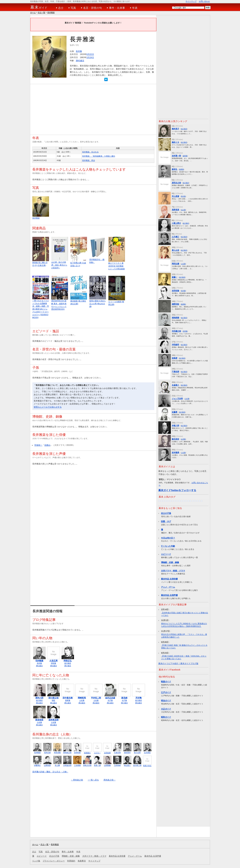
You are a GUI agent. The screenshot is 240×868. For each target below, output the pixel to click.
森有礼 (175, 169)
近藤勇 (175, 412)
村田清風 (57, 753)
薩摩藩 (68, 700)
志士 (61, 8)
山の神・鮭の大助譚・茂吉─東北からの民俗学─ (59, 265)
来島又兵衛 (87, 765)
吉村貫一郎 (176, 156)
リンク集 (36, 861)
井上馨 (57, 765)
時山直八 (127, 765)
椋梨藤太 (87, 753)
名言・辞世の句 (92, 8)
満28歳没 (96, 703)
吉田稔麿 (107, 753)
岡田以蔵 (175, 264)
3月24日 (90, 57)
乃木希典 (117, 765)
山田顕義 (107, 765)
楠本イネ (175, 142)
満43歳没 (80, 61)
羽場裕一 (38, 445)
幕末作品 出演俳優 (169, 579)
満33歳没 (39, 725)
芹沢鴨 (138, 698)
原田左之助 (176, 183)
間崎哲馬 (82, 698)
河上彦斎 (175, 196)
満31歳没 (68, 703)
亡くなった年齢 (168, 546)
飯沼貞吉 (175, 439)
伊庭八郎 (175, 426)
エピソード (166, 554)
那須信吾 (39, 720)
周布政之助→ (109, 780)
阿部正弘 (68, 661)
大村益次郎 (67, 765)
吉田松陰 (77, 753)
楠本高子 (175, 129)
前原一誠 (97, 765)
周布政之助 (67, 753)
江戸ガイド (166, 692)
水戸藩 (110, 700)
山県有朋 (47, 765)
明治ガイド (166, 701)
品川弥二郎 (137, 765)
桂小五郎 (137, 753)
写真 (73, 8)
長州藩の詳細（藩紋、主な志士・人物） (50, 772)
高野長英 (175, 210)
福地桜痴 (175, 318)
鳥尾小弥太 (147, 766)
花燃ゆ (47, 445)
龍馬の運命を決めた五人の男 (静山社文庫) (98, 304)
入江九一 (97, 753)
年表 (135, 8)
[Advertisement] (93, 108)
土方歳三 (175, 237)
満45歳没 (54, 666)
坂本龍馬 (175, 452)
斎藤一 (175, 277)
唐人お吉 (175, 250)
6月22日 (90, 54)
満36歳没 (139, 703)
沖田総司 (175, 345)
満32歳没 (39, 703)
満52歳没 (39, 666)
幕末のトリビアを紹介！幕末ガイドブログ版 (178, 663)
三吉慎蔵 (77, 765)
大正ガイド (166, 709)
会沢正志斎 (110, 698)
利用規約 (71, 861)
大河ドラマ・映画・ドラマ (173, 571)
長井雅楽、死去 (89, 160)
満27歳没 (124, 703)
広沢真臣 (147, 753)
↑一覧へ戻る (93, 780)
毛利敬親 (39, 661)
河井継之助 (176, 331)
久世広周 (53, 661)
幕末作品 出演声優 (169, 595)
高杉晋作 (127, 753)
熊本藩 (183, 196)
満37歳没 (68, 666)
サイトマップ (191, 1)
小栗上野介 (176, 223)
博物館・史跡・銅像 (170, 562)
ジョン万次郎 (177, 399)
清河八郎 (39, 698)
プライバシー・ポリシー (54, 861)
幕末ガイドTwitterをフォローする (177, 490)
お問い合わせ (204, 1)
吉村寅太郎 (53, 720)
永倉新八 (175, 385)
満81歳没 (110, 703)
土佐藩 (82, 700)
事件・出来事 (117, 8)
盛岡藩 (185, 156)
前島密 (175, 358)
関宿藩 (53, 663)
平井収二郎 (96, 698)
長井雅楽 (51, 12)
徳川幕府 (68, 663)
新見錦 (124, 698)
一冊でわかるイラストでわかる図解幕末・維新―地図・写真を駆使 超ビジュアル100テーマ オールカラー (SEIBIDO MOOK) (41, 309)
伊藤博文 (37, 765)
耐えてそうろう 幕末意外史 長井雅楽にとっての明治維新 (117, 266)
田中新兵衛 (68, 698)
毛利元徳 (47, 753)
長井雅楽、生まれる (90, 152)
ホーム (33, 12)
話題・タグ (166, 521)
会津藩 (183, 439)
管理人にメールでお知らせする (48, 407)
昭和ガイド (166, 717)
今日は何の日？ (168, 538)
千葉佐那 (175, 372)
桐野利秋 (175, 304)
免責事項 (82, 861)
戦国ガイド (166, 682)
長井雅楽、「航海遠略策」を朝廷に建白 (99, 156)
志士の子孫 (166, 513)
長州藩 (79, 51)
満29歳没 (82, 703)
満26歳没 (54, 725)
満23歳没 (54, 703)
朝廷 (53, 700)
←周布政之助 (77, 780)
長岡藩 (185, 331)
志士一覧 (41, 12)
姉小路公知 (53, 698)
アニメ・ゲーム (168, 587)
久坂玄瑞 (117, 753)
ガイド (39, 7)
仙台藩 (183, 210)
